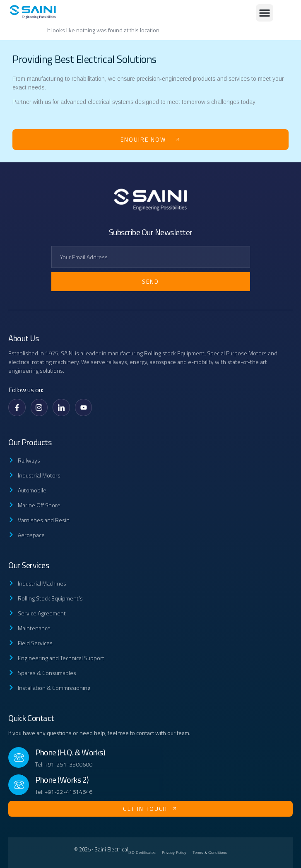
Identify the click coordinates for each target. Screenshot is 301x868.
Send (150, 281)
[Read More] (85, 757)
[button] (265, 13)
